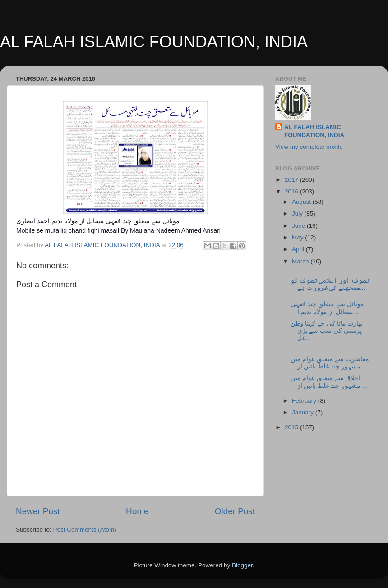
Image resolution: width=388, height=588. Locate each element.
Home (137, 511)
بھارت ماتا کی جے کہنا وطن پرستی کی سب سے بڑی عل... (327, 331)
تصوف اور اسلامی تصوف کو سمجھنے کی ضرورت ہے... (330, 284)
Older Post (235, 511)
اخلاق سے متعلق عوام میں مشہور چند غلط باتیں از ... (329, 382)
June (299, 226)
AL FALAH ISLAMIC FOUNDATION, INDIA (154, 42)
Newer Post (38, 511)
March (301, 261)
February (305, 401)
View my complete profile (309, 147)
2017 (292, 180)
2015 (292, 427)
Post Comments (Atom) (85, 530)
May (298, 237)
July (298, 214)
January (304, 412)
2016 (292, 191)
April (299, 249)
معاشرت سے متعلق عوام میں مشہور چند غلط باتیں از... (330, 363)
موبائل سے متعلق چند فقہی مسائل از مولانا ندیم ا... (327, 308)
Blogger (242, 565)
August (302, 202)
